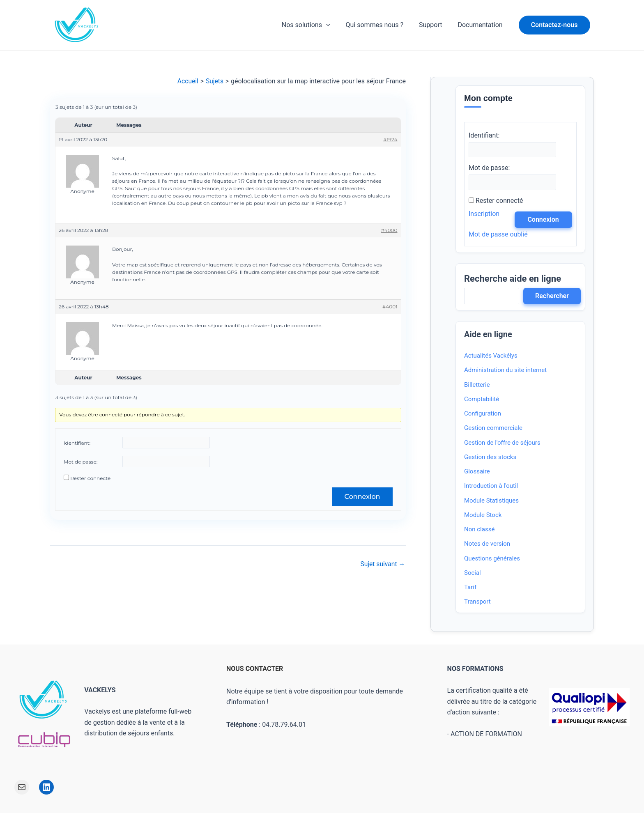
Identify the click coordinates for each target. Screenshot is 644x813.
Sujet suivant (382, 564)
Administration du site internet (505, 371)
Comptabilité (482, 400)
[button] (554, 25)
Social (473, 573)
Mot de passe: (80, 462)
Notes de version (487, 544)
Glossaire (477, 472)
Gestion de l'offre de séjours (502, 443)
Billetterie (477, 385)
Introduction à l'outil (491, 487)
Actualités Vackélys (491, 356)
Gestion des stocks (490, 457)
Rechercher (552, 296)
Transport (477, 602)
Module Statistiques (491, 501)
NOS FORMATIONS (475, 669)
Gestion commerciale (493, 429)
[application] (335, 25)
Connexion (362, 497)
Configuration (483, 414)
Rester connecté (90, 478)
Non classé (479, 530)
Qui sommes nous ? (381, 25)
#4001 (390, 307)
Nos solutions (315, 25)
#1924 (390, 139)
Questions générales (492, 559)
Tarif (470, 588)
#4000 (389, 231)
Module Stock (483, 515)
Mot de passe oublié (498, 235)
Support (434, 25)
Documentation (481, 25)
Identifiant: (77, 443)
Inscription (484, 214)
